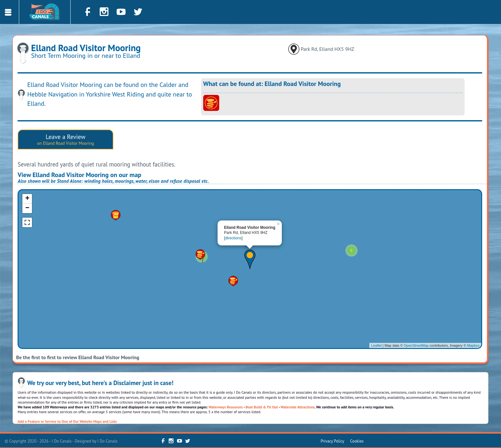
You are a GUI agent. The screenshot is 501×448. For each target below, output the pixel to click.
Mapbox (473, 345)
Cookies (357, 441)
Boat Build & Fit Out (262, 407)
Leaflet (376, 345)
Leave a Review (66, 139)
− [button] (27, 208)
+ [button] (27, 199)
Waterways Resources (226, 407)
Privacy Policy (333, 441)
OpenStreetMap (416, 345)
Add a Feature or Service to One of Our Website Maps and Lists (67, 421)
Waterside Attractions (298, 407)
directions (233, 238)
